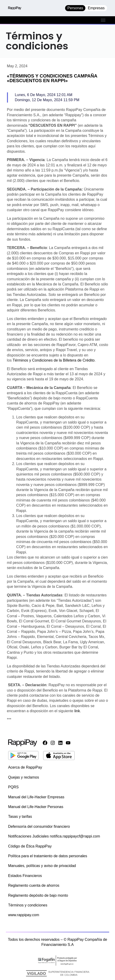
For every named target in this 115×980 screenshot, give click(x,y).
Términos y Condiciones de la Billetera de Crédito (54, 360)
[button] (103, 20)
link (77, 711)
